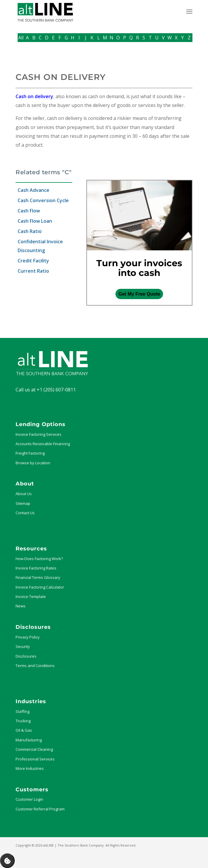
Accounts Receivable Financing (43, 444)
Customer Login (29, 799)
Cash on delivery (34, 96)
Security (23, 646)
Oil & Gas (24, 730)
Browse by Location (33, 463)
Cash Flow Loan (35, 221)
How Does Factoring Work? (39, 559)
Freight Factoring (30, 453)
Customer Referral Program (40, 809)
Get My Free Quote (139, 294)
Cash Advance (33, 190)
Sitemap (23, 503)
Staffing (22, 711)
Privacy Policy (28, 637)
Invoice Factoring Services (38, 434)
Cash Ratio (30, 231)
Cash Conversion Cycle (43, 200)
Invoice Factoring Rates (36, 568)
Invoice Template (31, 596)
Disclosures (26, 656)
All (21, 38)
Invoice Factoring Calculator (40, 587)
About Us (24, 494)
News (21, 606)
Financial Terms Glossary (38, 577)
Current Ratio (33, 271)
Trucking (23, 721)
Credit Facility (33, 261)
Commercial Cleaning (34, 749)
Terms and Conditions (35, 666)
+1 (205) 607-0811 (56, 390)
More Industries (30, 768)
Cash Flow (29, 211)
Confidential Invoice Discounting (40, 246)
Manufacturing (29, 740)
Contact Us (25, 513)
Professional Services (35, 759)
